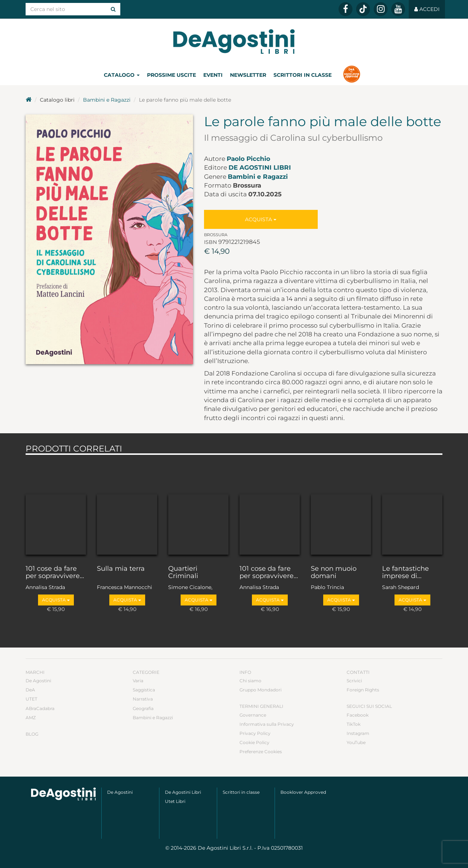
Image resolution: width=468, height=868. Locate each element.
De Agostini (38, 681)
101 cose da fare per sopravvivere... (55, 573)
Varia (138, 681)
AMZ (31, 718)
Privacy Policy (255, 733)
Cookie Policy (254, 742)
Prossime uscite (171, 75)
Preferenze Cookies (261, 752)
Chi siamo (250, 681)
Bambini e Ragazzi (107, 100)
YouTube (356, 742)
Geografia (143, 708)
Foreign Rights (363, 690)
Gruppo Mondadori (261, 690)
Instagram (358, 733)
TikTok (354, 724)
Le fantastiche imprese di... (405, 573)
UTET (31, 699)
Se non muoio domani (334, 573)
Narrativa (143, 699)
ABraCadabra (40, 708)
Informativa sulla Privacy (267, 724)
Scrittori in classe (303, 75)
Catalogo (122, 75)
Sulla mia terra (121, 569)
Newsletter (248, 75)
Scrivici (354, 681)
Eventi (213, 75)
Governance (253, 715)
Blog (32, 734)
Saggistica (144, 690)
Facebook (358, 715)
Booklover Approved (303, 792)
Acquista (261, 219)
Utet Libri (175, 801)
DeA (30, 690)
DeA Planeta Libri (234, 41)
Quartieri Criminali (183, 573)
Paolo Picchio (248, 159)
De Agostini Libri (260, 167)
